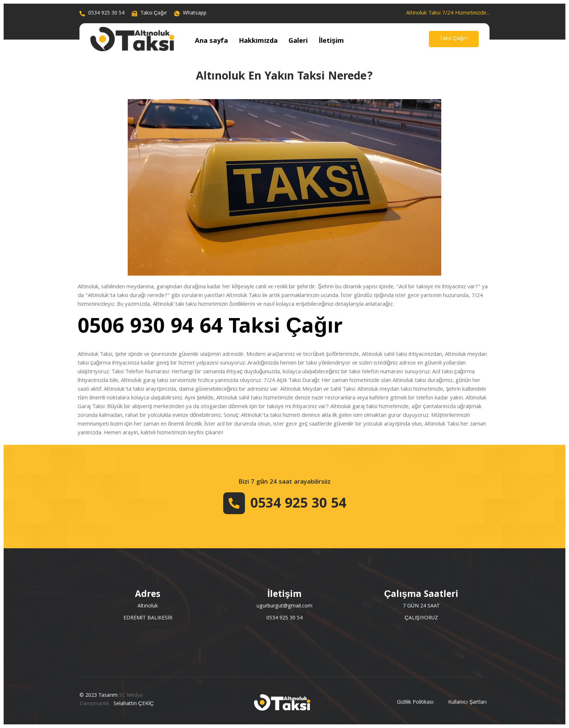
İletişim (324, 42)
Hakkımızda (255, 42)
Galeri (293, 42)
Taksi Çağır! (454, 39)
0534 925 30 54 (298, 505)
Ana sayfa (210, 42)
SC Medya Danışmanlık (111, 700)
